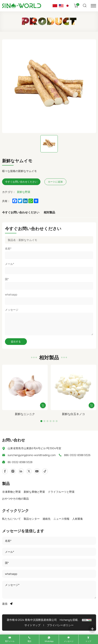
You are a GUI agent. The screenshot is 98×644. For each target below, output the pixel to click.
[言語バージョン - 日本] (67, 6)
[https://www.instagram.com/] (5, 471)
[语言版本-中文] (55, 6)
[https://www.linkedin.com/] (13, 471)
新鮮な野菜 (24, 192)
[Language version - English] (61, 6)
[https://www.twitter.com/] (37, 471)
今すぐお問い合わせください (21, 212)
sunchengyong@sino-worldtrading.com (32, 455)
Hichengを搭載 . (69, 620)
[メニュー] (93, 6)
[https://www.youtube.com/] (29, 471)
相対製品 (49, 212)
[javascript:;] (45, 471)
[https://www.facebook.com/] (21, 471)
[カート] (76, 6)
